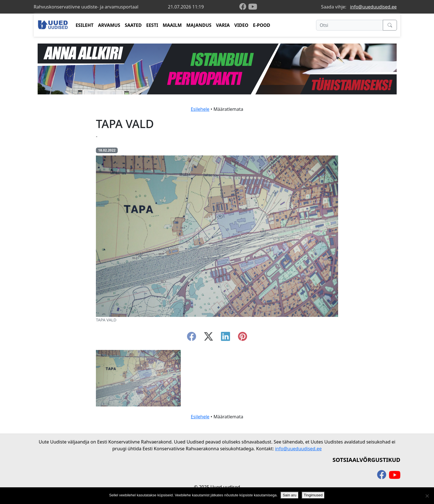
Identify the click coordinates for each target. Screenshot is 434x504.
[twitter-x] (209, 338)
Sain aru (289, 495)
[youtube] (253, 7)
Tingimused (313, 495)
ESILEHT (84, 25)
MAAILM (172, 25)
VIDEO (241, 25)
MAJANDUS (199, 25)
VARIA (223, 25)
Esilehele (200, 109)
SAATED (133, 25)
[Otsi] (350, 25)
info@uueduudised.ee (373, 7)
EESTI (152, 25)
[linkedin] (225, 338)
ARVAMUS (109, 25)
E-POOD (262, 25)
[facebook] (244, 7)
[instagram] (242, 338)
